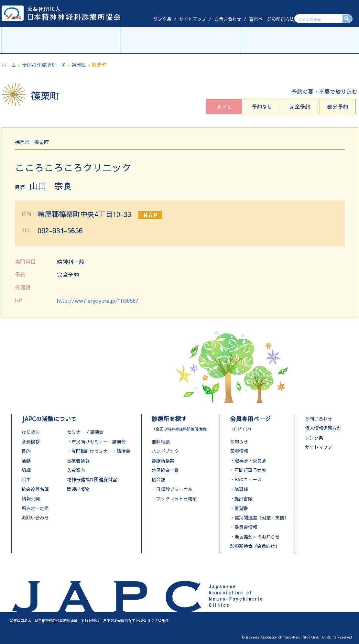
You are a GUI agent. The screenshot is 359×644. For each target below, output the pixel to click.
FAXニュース (248, 479)
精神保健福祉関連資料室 (92, 479)
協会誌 (158, 479)
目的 (26, 451)
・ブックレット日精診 (174, 498)
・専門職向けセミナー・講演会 (99, 451)
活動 (26, 461)
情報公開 (31, 498)
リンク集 (162, 19)
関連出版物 (78, 489)
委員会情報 (246, 527)
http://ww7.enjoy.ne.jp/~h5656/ (98, 300)
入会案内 (76, 470)
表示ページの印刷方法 (272, 19)
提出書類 (244, 498)
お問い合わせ (228, 19)
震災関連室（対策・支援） (262, 518)
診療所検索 (163, 461)
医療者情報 (78, 461)
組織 (26, 470)
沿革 (26, 479)
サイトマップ (193, 19)
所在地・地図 (35, 508)
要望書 (241, 508)
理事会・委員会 (250, 461)
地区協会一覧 (165, 470)
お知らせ (239, 442)
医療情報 (239, 451)
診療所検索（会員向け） (255, 546)
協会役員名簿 (35, 489)
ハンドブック (165, 451)
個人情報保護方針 (323, 428)
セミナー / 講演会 (85, 432)
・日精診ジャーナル (172, 489)
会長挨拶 (31, 442)
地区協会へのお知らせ (257, 537)
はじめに (31, 432)
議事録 (241, 489)
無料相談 (161, 442)
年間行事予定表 (250, 470)
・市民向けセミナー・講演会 (96, 442)
